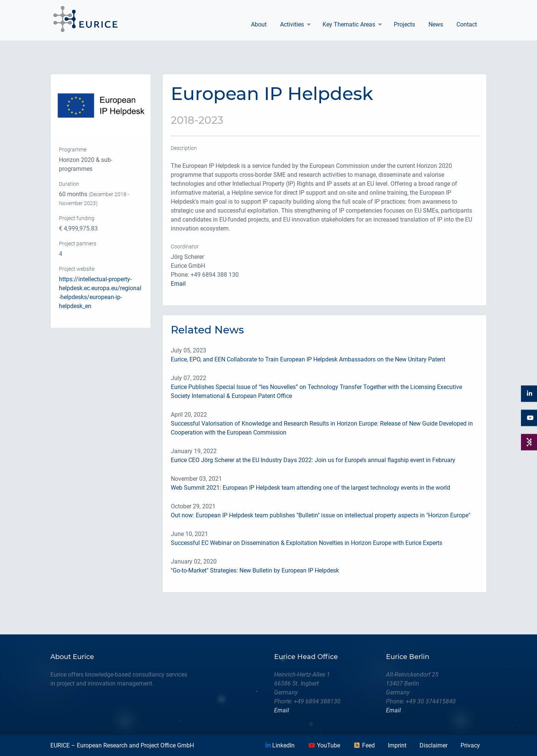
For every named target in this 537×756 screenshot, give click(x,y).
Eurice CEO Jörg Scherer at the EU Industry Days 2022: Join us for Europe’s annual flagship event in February (313, 460)
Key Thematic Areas (349, 24)
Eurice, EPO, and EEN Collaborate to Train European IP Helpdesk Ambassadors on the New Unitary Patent (308, 359)
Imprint (397, 745)
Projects (404, 24)
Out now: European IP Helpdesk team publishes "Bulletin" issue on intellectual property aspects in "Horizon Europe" (321, 515)
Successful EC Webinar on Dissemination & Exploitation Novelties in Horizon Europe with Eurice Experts (307, 543)
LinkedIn (280, 745)
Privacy (470, 745)
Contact (467, 24)
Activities (292, 24)
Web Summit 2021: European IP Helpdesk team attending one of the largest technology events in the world (310, 488)
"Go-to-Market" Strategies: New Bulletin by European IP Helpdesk (255, 570)
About (259, 24)
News (436, 24)
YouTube (324, 745)
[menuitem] (259, 25)
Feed (364, 745)
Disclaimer (434, 745)
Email (178, 284)
